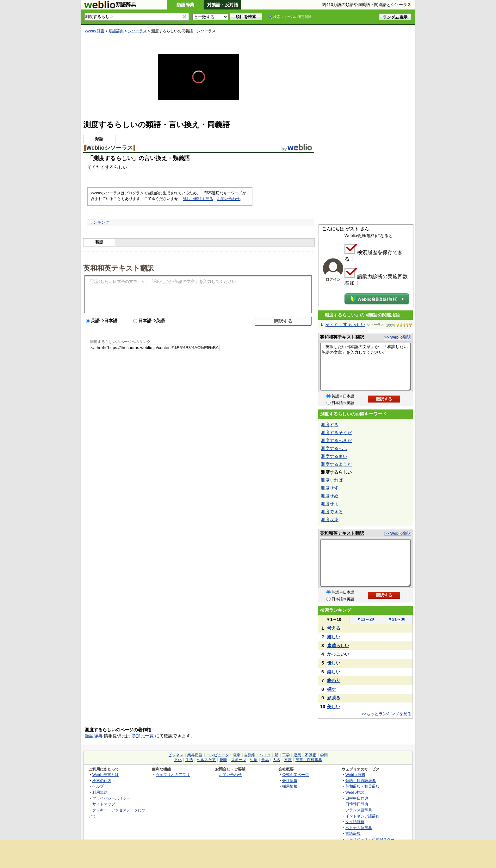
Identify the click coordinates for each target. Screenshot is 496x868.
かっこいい (338, 654)
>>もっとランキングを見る (387, 714)
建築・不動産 (305, 755)
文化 (178, 760)
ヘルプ (98, 786)
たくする (105, 167)
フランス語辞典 (359, 810)
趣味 (223, 760)
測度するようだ (336, 464)
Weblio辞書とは (105, 774)
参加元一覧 (143, 736)
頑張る (334, 698)
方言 (288, 760)
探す (332, 689)
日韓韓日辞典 (357, 804)
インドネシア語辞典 (363, 816)
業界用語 (195, 755)
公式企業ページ (295, 774)
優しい (334, 663)
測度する (330, 425)
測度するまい (334, 456)
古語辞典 (353, 833)
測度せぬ (330, 496)
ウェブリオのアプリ (173, 774)
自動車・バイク (257, 755)
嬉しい (334, 637)
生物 (254, 760)
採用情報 (290, 786)
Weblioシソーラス (110, 148)
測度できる (332, 512)
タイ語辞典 (355, 822)
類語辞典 (185, 5)
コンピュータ (218, 755)
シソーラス (137, 31)
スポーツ (239, 760)
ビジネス (176, 755)
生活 (189, 760)
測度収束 (330, 520)
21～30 (397, 619)
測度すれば (332, 480)
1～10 (334, 619)
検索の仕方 (102, 781)
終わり (334, 680)
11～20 (366, 619)
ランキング (99, 222)
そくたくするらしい (345, 324)
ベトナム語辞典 (359, 828)
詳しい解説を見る (198, 199)
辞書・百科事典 (309, 760)
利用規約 (100, 792)
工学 (286, 755)
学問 (324, 755)
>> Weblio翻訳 (398, 337)
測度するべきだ (336, 440)
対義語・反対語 (223, 5)
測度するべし (334, 448)
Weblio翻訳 (355, 792)
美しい (334, 707)
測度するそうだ (336, 433)
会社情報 (290, 781)
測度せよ (330, 504)
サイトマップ (104, 804)
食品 (265, 760)
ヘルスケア (206, 760)
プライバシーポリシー (111, 798)
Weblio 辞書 (95, 31)
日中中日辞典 (357, 798)
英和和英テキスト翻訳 (119, 268)
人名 (276, 760)
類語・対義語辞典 (361, 781)
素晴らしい (338, 646)
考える (334, 628)
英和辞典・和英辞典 (363, 786)
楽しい (334, 672)
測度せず (330, 488)
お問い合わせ (228, 199)
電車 (237, 755)
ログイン (333, 279)
